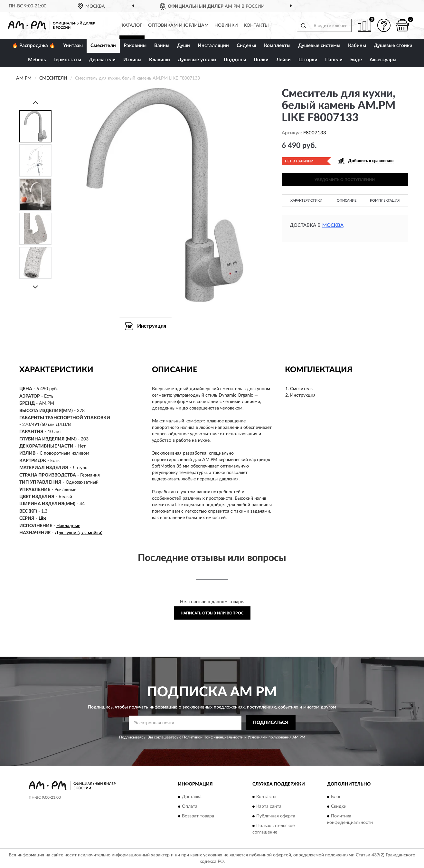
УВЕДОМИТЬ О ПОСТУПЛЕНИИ (345, 180)
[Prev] (35, 102)
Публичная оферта (276, 816)
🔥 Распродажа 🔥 (34, 46)
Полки (261, 60)
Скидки (339, 806)
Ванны (162, 46)
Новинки (226, 25)
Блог (336, 797)
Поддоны (235, 60)
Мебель (37, 60)
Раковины (135, 46)
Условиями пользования (269, 737)
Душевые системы (319, 46)
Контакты (256, 25)
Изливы (132, 60)
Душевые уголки (197, 60)
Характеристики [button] (306, 201)
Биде (356, 60)
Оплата (190, 806)
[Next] (35, 287)
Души (184, 46)
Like (42, 518)
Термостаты (67, 60)
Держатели (102, 60)
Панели (334, 60)
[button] (384, 25)
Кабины (357, 46)
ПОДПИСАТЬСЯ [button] (271, 723)
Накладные (68, 526)
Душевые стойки (393, 46)
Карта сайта (269, 806)
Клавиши (160, 60)
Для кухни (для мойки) (79, 533)
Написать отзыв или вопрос (212, 613)
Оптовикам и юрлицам (178, 25)
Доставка (192, 797)
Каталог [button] (132, 25)
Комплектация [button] (385, 201)
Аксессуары (383, 60)
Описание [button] (347, 201)
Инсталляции (213, 46)
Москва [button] (333, 225)
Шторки (308, 60)
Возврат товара (198, 816)
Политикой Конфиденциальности (213, 737)
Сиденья (246, 46)
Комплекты (277, 46)
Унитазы (73, 46)
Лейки (283, 60)
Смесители (103, 46)
